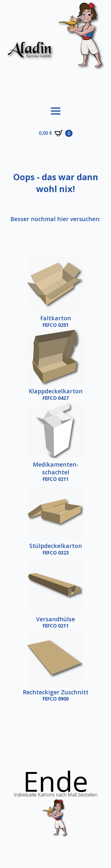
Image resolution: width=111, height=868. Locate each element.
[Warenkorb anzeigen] (56, 133)
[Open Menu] (56, 111)
